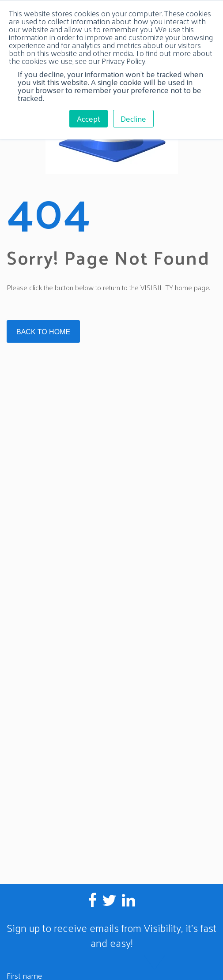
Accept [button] (89, 118)
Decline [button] (133, 118)
